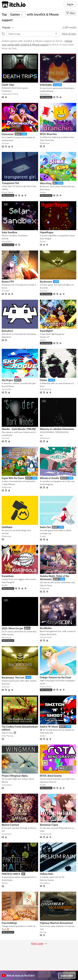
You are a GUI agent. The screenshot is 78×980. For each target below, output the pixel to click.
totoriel (5, 238)
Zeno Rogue (45, 238)
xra (41, 435)
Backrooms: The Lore (13, 678)
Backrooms (46, 282)
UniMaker (7, 527)
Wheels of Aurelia (49, 478)
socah (43, 684)
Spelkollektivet (47, 91)
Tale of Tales (7, 733)
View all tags (69, 34)
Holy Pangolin (8, 582)
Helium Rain (47, 874)
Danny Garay (46, 585)
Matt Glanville (46, 733)
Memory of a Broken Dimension (57, 429)
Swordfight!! (47, 331)
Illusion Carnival (10, 825)
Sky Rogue (7, 380)
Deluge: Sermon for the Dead (55, 677)
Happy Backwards (48, 634)
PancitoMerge (9, 923)
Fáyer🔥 (6, 929)
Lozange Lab (46, 533)
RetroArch (7, 331)
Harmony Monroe (48, 782)
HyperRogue (47, 232)
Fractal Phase (8, 386)
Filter (71, 13)
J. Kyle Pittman (8, 484)
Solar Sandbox (9, 232)
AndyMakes (7, 880)
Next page (37, 943)
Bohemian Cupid (49, 825)
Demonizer (8, 134)
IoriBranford (7, 140)
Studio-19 (45, 337)
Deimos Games (47, 880)
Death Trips (8, 85)
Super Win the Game (13, 478)
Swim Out (45, 527)
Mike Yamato (8, 634)
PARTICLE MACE (11, 874)
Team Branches (47, 140)
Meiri (42, 831)
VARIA (5, 189)
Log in (70, 4)
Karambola (8, 576)
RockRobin (46, 628)
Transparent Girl (10, 183)
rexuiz (4, 288)
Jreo (42, 929)
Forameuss (7, 91)
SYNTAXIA (46, 85)
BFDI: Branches (48, 134)
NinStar (5, 533)
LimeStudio (7, 435)
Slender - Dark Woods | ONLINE (19, 429)
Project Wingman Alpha (15, 776)
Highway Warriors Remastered (56, 923)
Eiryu (42, 386)
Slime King (46, 183)
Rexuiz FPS (8, 282)
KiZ (3, 831)
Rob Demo (45, 189)
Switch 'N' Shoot (49, 727)
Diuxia (43, 380)
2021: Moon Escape (12, 628)
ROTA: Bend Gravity (51, 776)
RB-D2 (5, 782)
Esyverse (44, 288)
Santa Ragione (47, 484)
